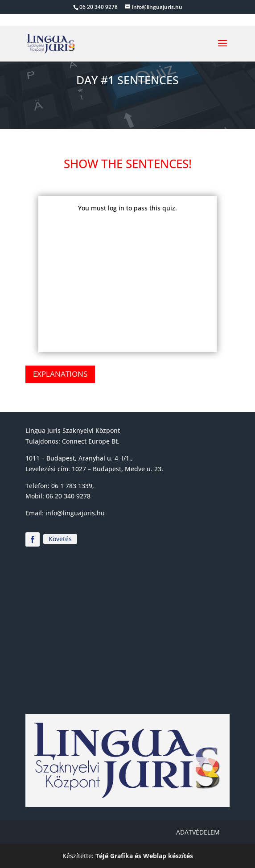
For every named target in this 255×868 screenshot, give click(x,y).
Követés (60, 539)
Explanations (60, 374)
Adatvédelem (198, 832)
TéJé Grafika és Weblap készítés (144, 856)
